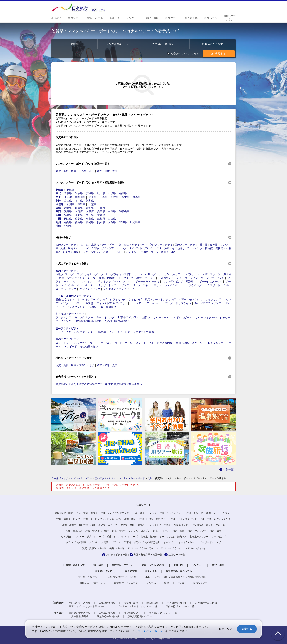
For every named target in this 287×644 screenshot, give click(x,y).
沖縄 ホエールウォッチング (215, 519)
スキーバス (198, 343)
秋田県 (101, 193)
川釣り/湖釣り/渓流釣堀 (88, 321)
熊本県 (101, 222)
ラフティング (63, 318)
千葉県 (104, 197)
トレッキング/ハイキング (92, 300)
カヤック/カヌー (84, 318)
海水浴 (227, 274)
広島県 (79, 219)
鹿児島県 (135, 222)
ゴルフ (76, 303)
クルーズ (151, 583)
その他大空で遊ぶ (143, 332)
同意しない (226, 629)
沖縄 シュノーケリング (219, 513)
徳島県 (68, 215)
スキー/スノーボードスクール (115, 343)
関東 (58, 197)
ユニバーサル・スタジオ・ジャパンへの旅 (135, 606)
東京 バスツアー (197, 531)
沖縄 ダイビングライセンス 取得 (102, 519)
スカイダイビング (120, 332)
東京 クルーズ (161, 531)
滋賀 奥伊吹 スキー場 (94, 548)
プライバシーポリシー (151, 631)
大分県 (112, 222)
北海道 (59, 190)
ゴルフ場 (88, 303)
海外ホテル (151, 571)
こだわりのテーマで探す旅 (122, 577)
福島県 (123, 193)
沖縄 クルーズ (195, 513)
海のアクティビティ (67, 245)
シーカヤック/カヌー (171, 274)
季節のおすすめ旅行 (80, 603)
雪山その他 (182, 343)
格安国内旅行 (131, 603)
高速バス (178, 565)
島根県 (101, 219)
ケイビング (135, 300)
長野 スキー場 (117, 548)
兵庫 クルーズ (95, 537)
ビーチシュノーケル (211, 282)
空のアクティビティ (161, 245)
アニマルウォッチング (160, 303)
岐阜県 (79, 208)
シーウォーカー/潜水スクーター (137, 278)
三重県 (101, 208)
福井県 (90, 201)
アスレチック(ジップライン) (143, 548)
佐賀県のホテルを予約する (71, 384)
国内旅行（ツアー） (122, 565)
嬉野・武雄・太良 (107, 171)
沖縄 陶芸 (130, 519)
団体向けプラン (150, 252)
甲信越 (59, 204)
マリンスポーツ (211, 274)
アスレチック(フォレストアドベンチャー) (183, 548)
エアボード (71, 346)
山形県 (112, 193)
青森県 (68, 193)
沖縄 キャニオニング (171, 513)
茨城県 (115, 197)
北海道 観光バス (177, 537)
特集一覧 (228, 469)
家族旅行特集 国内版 (206, 603)
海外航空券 (131, 571)
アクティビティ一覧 (117, 555)
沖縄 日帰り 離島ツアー (153, 519)
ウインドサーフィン (213, 278)
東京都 (68, 197)
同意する (247, 629)
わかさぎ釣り (165, 343)
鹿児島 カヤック (108, 525)
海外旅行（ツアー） (106, 571)
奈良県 (112, 211)
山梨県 (93, 204)
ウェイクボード (174, 285)
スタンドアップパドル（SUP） (114, 282)
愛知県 (90, 208)
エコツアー (137, 303)
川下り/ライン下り (128, 318)
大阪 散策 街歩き (87, 513)
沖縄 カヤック (148, 513)
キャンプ (168, 542)
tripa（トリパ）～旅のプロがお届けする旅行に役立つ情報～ (177, 577)
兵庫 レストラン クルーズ (122, 537)
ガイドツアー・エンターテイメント (122, 248)
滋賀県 (68, 211)
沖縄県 (68, 226)
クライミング (118, 300)
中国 (58, 219)
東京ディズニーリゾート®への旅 (86, 606)
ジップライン (183, 303)
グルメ (148, 248)
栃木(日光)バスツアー (73, 537)
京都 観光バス (74, 531)
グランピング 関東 (76, 542)
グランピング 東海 (121, 542)
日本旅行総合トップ (74, 565)
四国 (58, 215)
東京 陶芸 (179, 531)
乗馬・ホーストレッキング (160, 300)
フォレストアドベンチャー (112, 303)
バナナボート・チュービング (112, 285)
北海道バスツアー (199, 537)
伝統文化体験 (71, 252)
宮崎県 (123, 222)
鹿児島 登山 (127, 525)
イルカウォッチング (170, 278)
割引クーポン (169, 252)
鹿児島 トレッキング (149, 525)
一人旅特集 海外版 (79, 616)
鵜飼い (146, 318)
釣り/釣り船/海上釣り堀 (101, 278)
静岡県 (68, 208)
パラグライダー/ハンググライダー (75, 332)
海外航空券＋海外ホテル (179, 571)
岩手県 (79, 193)
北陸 (58, 201)
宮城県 (90, 193)
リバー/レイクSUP (206, 318)
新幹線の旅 (152, 603)
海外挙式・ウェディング (93, 583)
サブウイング (194, 285)
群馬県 (136, 197)
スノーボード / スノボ (209, 542)
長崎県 (90, 222)
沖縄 (58, 226)
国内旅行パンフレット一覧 (180, 606)
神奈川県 (80, 197)
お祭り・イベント (113, 252)
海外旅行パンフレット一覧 (163, 613)
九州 (58, 222)
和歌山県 (124, 211)
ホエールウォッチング (72, 278)
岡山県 (68, 219)
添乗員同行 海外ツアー (140, 616)
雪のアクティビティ (186, 245)
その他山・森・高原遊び (102, 307)
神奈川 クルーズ (216, 525)
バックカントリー (85, 343)
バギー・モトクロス (191, 300)
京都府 (79, 211)
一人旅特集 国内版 (177, 603)
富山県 (68, 201)
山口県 (112, 219)
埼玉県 (93, 197)
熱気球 (102, 332)
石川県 (79, 201)
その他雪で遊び (89, 346)
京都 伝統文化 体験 (97, 531)
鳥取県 (90, 219)
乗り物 (204, 245)
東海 (58, 208)
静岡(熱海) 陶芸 (64, 513)
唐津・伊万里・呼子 (83, 171)
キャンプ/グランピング (208, 303)
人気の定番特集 (107, 603)
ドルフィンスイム (82, 282)
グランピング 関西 (99, 542)
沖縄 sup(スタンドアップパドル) (119, 513)
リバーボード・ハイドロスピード (172, 318)
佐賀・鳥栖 (62, 171)
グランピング (219, 537)
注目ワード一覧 (177, 555)
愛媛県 (101, 215)
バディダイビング (90, 289)
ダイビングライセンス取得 (116, 274)
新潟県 (71, 204)
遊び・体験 (218, 565)
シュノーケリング (145, 274)
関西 (58, 211)
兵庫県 (101, 211)
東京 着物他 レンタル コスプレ (131, 531)
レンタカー (132, 252)
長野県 (81, 204)
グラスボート (212, 285)
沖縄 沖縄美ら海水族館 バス (79, 525)
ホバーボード (85, 285)
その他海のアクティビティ (119, 289)
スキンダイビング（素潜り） (179, 282)
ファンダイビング (87, 274)
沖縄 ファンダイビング (184, 519)
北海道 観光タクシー (153, 537)
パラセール (192, 274)
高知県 (79, 215)
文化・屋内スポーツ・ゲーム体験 (80, 248)
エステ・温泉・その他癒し (169, 248)
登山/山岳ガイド (65, 300)
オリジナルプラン (91, 252)
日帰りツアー (200, 583)
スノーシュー (63, 343)
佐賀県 (79, 222)
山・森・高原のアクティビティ (99, 245)
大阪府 (90, 211)
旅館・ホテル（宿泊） (153, 565)
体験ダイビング (65, 274)
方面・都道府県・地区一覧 (148, 555)
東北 (58, 193)
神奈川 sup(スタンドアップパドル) (184, 525)
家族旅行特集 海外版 (108, 616)
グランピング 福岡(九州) (147, 542)
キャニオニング (105, 318)
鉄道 (167, 583)
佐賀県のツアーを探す (100, 384)
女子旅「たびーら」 (89, 577)
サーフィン (191, 278)
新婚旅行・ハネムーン (126, 583)
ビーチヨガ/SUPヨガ (147, 282)
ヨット (158, 285)
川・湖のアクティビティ (133, 245)
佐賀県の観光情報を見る (128, 384)
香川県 (90, 215)
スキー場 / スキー (185, 542)
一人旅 (181, 583)
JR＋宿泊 (98, 565)
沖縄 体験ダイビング (68, 519)
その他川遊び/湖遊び (117, 321)
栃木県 (126, 197)
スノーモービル (145, 343)
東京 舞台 (216, 531)
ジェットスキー (141, 285)
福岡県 (68, 222)
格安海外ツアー (132, 613)
